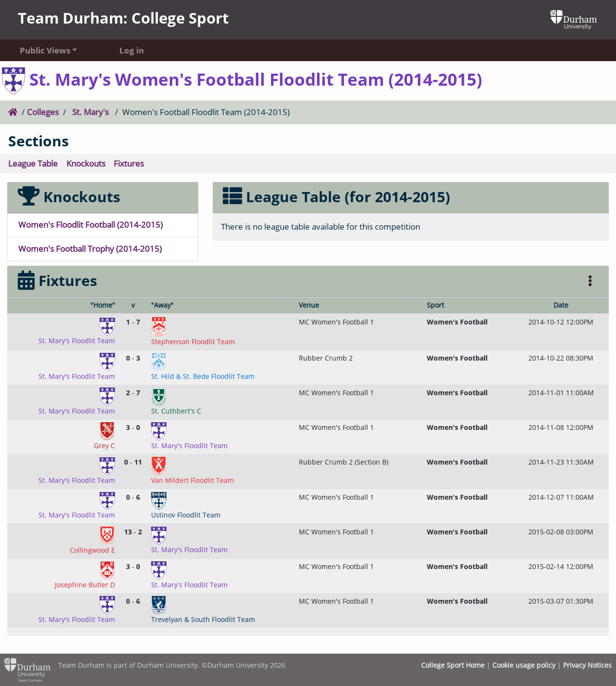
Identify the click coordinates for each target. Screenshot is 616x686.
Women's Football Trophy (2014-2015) (90, 249)
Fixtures (129, 163)
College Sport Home (453, 665)
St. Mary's (90, 112)
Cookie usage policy (524, 665)
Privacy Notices (587, 665)
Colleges (43, 112)
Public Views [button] (45, 50)
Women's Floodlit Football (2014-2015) (90, 225)
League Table (33, 163)
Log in (132, 50)
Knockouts (86, 163)
